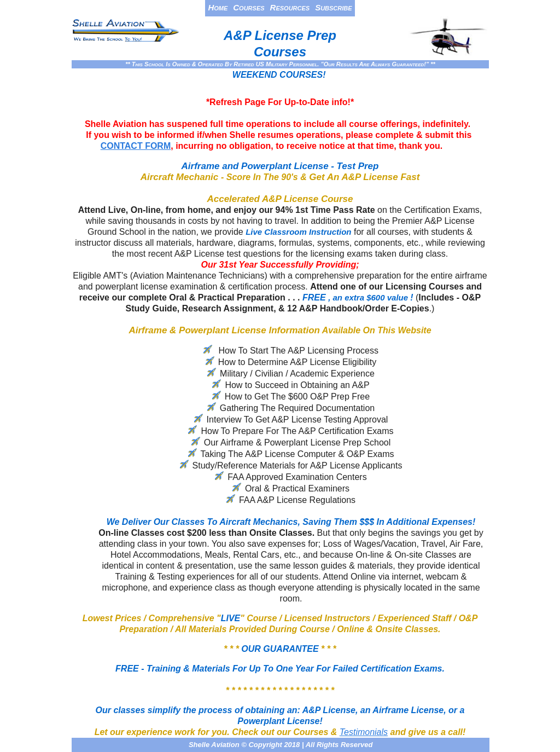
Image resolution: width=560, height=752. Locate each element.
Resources (290, 7)
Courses (249, 7)
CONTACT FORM (136, 146)
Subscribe (333, 7)
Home (218, 7)
